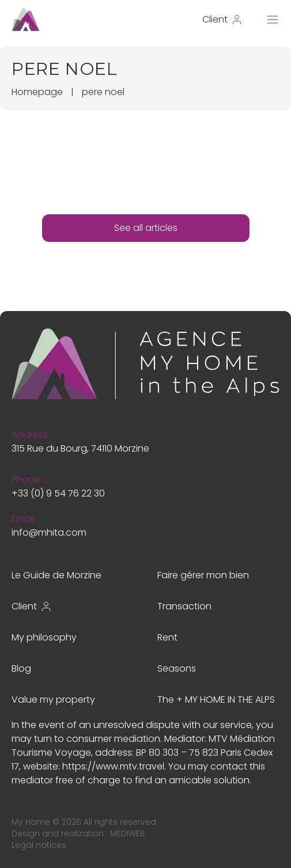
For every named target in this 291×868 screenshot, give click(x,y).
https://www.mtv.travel (113, 766)
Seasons (177, 668)
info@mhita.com (49, 532)
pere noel (103, 92)
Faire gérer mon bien (203, 575)
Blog (21, 668)
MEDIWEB (128, 833)
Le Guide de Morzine (56, 575)
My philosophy (44, 637)
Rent (167, 637)
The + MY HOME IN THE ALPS (216, 700)
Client (32, 606)
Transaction (184, 606)
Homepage (37, 92)
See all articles (146, 228)
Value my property (53, 700)
